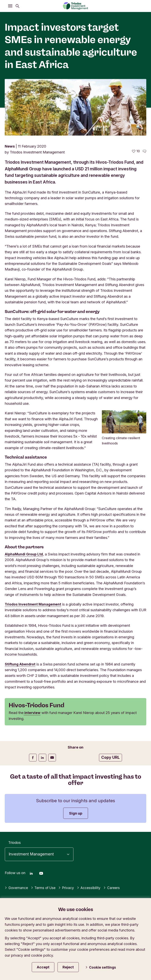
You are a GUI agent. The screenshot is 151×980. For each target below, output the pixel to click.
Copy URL (110, 757)
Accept (45, 966)
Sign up (76, 813)
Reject (73, 966)
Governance (17, 886)
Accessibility (92, 886)
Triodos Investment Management (34, 604)
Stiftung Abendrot (21, 664)
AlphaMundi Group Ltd (24, 554)
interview (32, 713)
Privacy (69, 886)
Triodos (14, 841)
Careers (115, 886)
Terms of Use (45, 886)
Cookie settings (103, 967)
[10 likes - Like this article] (136, 151)
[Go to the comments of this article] (145, 151)
